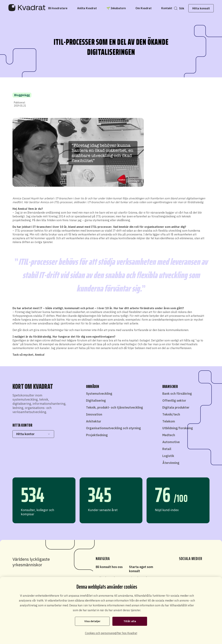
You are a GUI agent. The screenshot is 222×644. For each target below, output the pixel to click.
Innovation (94, 414)
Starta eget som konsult (141, 569)
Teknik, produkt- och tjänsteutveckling (114, 407)
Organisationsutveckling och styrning (113, 428)
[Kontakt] (170, 8)
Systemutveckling (99, 394)
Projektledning (97, 435)
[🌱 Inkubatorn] (119, 8)
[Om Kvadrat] (146, 8)
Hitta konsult (198, 8)
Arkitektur (94, 421)
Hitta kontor (33, 434)
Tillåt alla (130, 621)
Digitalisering (96, 401)
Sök (179, 8)
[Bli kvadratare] (61, 8)
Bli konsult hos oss (109, 567)
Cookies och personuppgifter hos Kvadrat (111, 633)
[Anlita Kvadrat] (90, 8)
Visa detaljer (92, 621)
